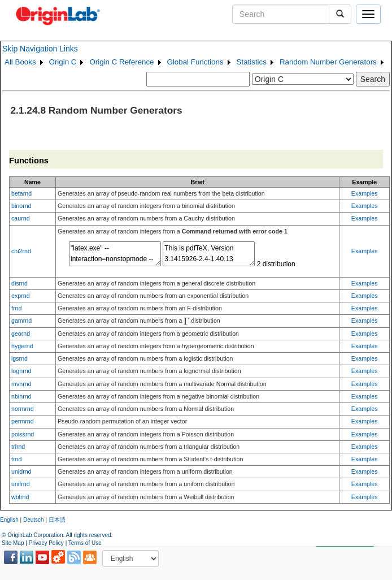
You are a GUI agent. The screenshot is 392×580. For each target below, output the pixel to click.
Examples (365, 193)
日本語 (57, 520)
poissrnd (23, 434)
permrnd (23, 421)
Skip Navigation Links (40, 49)
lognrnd (21, 371)
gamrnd (21, 321)
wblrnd (20, 497)
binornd (21, 206)
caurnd (21, 218)
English (9, 520)
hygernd (22, 346)
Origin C (63, 62)
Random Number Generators (328, 62)
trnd (16, 459)
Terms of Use (85, 543)
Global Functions (195, 62)
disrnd (19, 283)
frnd (16, 308)
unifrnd (21, 484)
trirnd (18, 447)
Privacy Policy (46, 543)
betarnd (21, 193)
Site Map (13, 543)
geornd (21, 334)
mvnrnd (21, 384)
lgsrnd (19, 358)
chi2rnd (21, 251)
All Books (20, 62)
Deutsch (34, 520)
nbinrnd (21, 396)
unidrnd (21, 471)
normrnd (23, 409)
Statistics (252, 62)
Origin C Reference (121, 62)
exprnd (21, 296)
